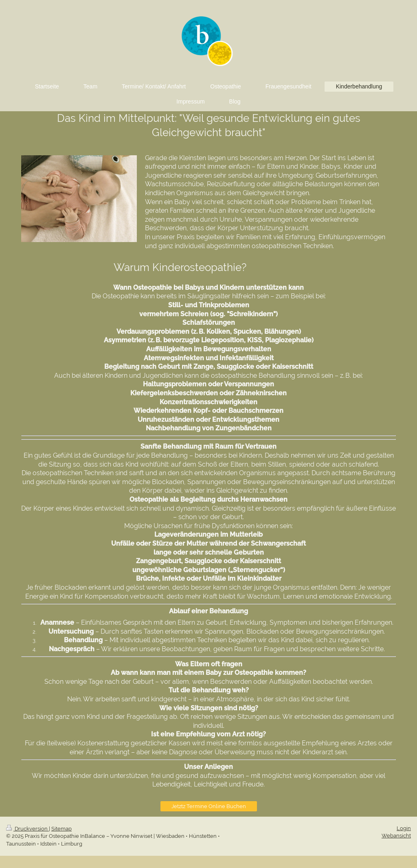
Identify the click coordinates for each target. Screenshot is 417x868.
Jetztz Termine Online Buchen (209, 806)
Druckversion (27, 829)
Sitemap (61, 829)
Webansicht (396, 836)
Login (404, 828)
